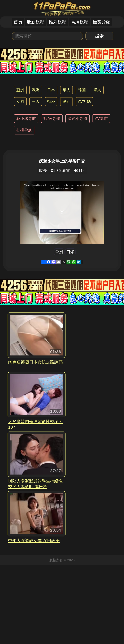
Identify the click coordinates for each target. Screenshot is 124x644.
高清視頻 (79, 22)
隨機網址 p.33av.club (60, 231)
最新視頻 (36, 22)
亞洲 (20, 90)
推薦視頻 (58, 22)
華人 (66, 90)
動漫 (51, 101)
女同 (20, 101)
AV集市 (101, 119)
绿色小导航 (78, 119)
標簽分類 (101, 22)
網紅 (66, 101)
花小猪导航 (26, 119)
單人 (97, 90)
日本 (51, 90)
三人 (36, 101)
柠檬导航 (24, 130)
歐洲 (36, 90)
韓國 (82, 90)
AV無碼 (84, 101)
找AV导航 (52, 119)
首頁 (18, 22)
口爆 (70, 252)
